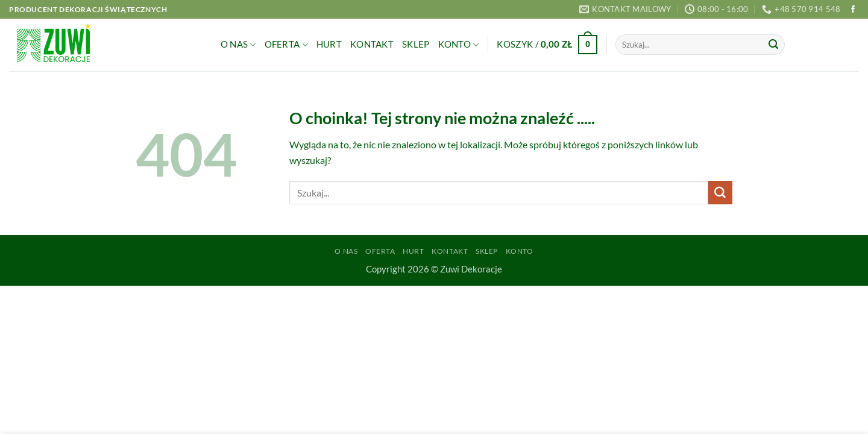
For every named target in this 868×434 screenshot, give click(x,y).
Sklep (416, 44)
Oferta (286, 45)
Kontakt (372, 44)
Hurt (329, 44)
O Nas (238, 45)
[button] (547, 45)
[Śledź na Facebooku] (853, 10)
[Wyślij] (773, 45)
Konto (459, 45)
